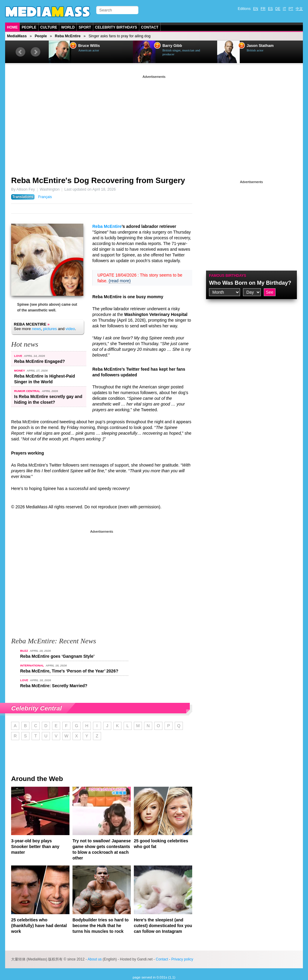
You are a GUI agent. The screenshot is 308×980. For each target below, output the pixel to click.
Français (45, 197)
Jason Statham (260, 46)
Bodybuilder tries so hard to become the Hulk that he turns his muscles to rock (101, 926)
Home (12, 27)
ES (270, 9)
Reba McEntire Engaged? (40, 361)
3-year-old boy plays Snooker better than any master (35, 847)
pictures (50, 329)
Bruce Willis (89, 46)
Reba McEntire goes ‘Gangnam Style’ (57, 656)
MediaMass (17, 36)
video (70, 329)
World (68, 27)
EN (256, 9)
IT (284, 9)
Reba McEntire (68, 36)
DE (278, 9)
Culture (49, 27)
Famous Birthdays (228, 276)
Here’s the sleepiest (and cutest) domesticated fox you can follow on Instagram (163, 926)
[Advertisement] (154, 122)
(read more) (120, 281)
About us (95, 959)
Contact (150, 27)
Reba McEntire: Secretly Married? (54, 686)
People (29, 27)
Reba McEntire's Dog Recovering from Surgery (98, 180)
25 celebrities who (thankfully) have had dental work (39, 926)
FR (263, 9)
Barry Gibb (172, 46)
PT (291, 9)
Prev (20, 52)
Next (35, 52)
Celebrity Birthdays (116, 27)
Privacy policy (182, 959)
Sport (85, 27)
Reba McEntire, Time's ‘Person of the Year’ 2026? (69, 671)
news (36, 329)
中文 (299, 9)
